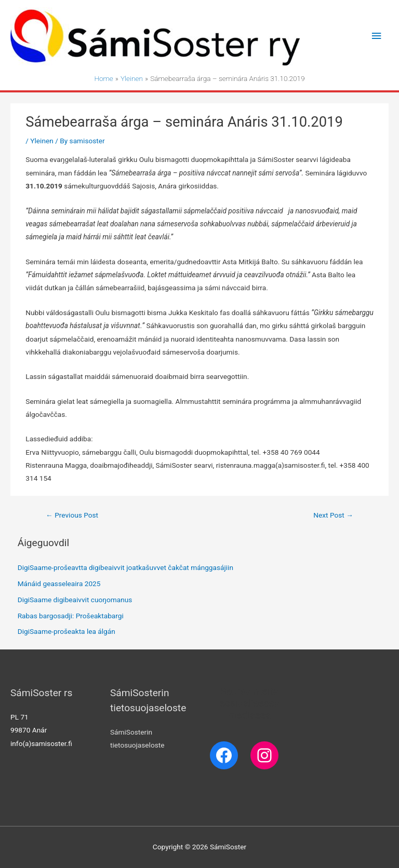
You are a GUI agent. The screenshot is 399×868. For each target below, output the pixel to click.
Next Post (333, 515)
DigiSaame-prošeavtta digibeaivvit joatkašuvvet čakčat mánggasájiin (125, 567)
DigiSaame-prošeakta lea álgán (66, 631)
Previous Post (72, 515)
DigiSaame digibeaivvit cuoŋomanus (75, 600)
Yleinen (42, 141)
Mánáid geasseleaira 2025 (59, 584)
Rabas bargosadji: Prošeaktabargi (71, 616)
